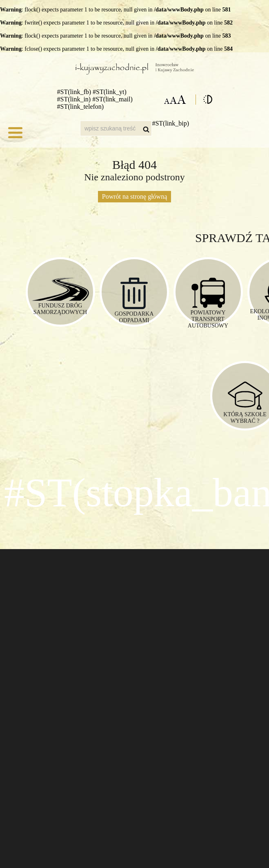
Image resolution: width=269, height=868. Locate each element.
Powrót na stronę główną (135, 196)
